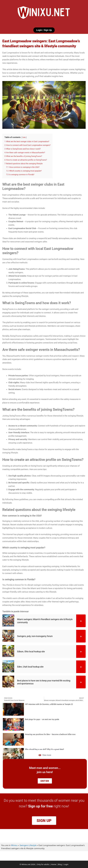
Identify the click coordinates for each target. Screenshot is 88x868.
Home (54, 864)
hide (24, 137)
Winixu (14, 845)
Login (66, 864)
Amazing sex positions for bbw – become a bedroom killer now (50, 734)
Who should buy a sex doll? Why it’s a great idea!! (44, 749)
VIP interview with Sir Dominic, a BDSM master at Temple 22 (49, 704)
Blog (60, 864)
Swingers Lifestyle (28, 845)
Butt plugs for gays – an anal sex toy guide (42, 719)
